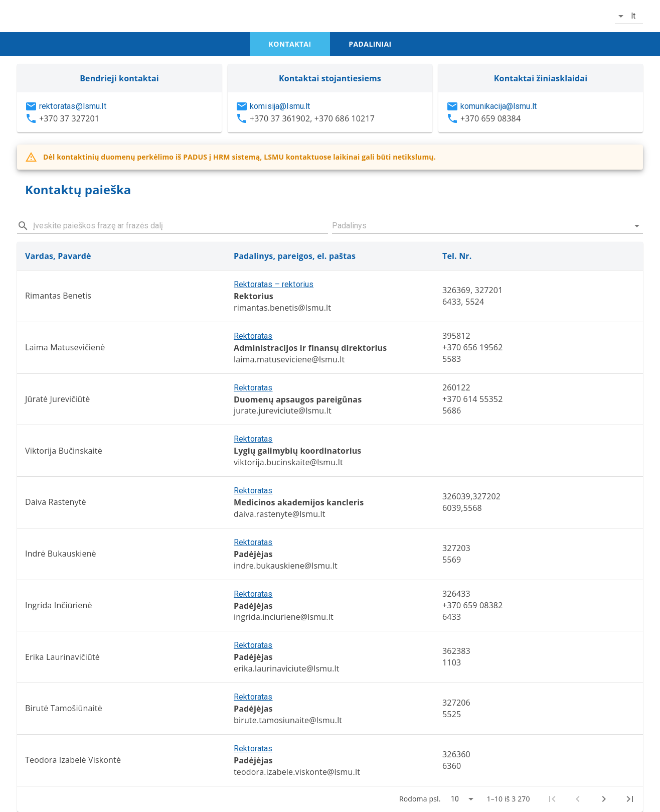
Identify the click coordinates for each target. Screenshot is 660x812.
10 (455, 799)
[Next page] (604, 799)
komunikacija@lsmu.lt (499, 106)
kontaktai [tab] (290, 44)
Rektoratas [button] (253, 336)
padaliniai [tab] (370, 44)
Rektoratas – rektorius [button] (274, 284)
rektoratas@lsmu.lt (73, 106)
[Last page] (630, 799)
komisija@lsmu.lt (280, 106)
